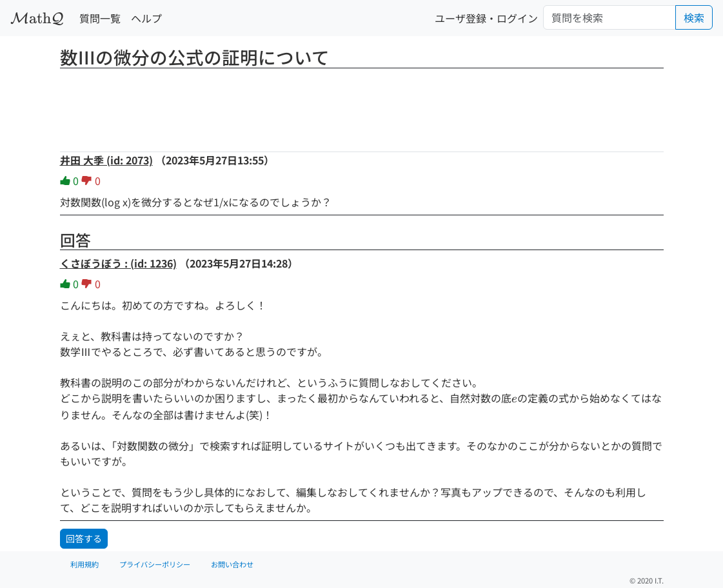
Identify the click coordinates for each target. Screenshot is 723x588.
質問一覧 (100, 18)
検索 (694, 17)
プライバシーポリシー (155, 564)
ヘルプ (146, 18)
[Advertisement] (362, 106)
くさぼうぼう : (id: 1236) (118, 263)
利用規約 (84, 564)
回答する (84, 538)
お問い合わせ (232, 564)
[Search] (609, 17)
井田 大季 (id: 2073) (106, 160)
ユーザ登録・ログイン (486, 18)
